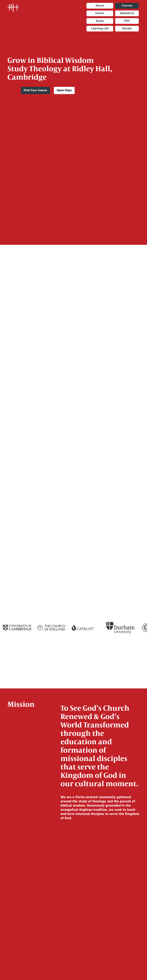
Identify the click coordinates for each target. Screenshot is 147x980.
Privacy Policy (46, 970)
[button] (137, 966)
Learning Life (100, 29)
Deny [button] (87, 966)
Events (100, 13)
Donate (127, 29)
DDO (73, 372)
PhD (127, 21)
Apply (100, 21)
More (73, 282)
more (74, 433)
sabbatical (127, 13)
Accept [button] (117, 966)
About (100, 6)
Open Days (64, 90)
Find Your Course (35, 90)
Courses (127, 6)
